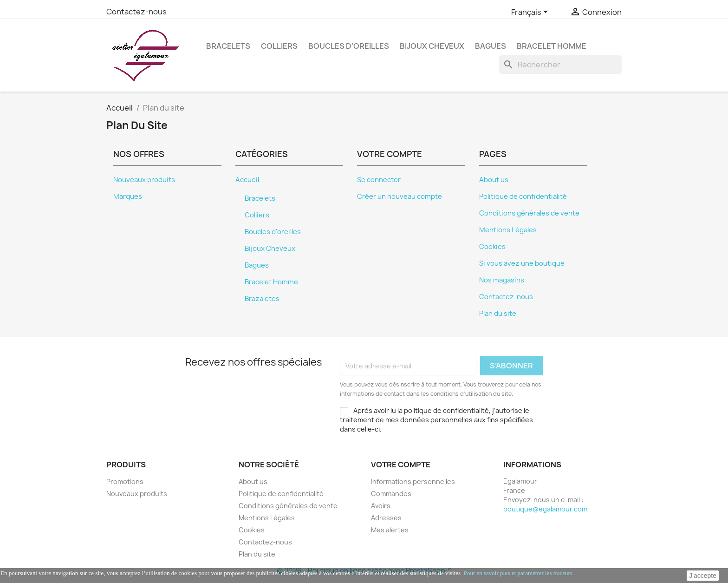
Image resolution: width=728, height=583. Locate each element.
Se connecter (379, 180)
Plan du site (498, 314)
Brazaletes (262, 299)
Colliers (279, 46)
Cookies (492, 247)
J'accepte (703, 576)
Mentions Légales (508, 230)
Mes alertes (390, 530)
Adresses (386, 518)
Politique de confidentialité (523, 197)
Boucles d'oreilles (349, 46)
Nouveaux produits (144, 180)
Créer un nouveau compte (400, 197)
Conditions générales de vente (529, 213)
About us (494, 180)
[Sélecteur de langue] (531, 13)
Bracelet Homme (552, 46)
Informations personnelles (413, 481)
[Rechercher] (560, 65)
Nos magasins (502, 280)
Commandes (391, 494)
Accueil (247, 180)
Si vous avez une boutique (522, 263)
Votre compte (401, 465)
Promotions (125, 481)
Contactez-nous (136, 12)
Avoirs (381, 506)
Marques (128, 197)
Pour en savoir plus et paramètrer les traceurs (518, 573)
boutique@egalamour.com (545, 509)
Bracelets (228, 46)
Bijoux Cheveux (432, 46)
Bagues (491, 46)
